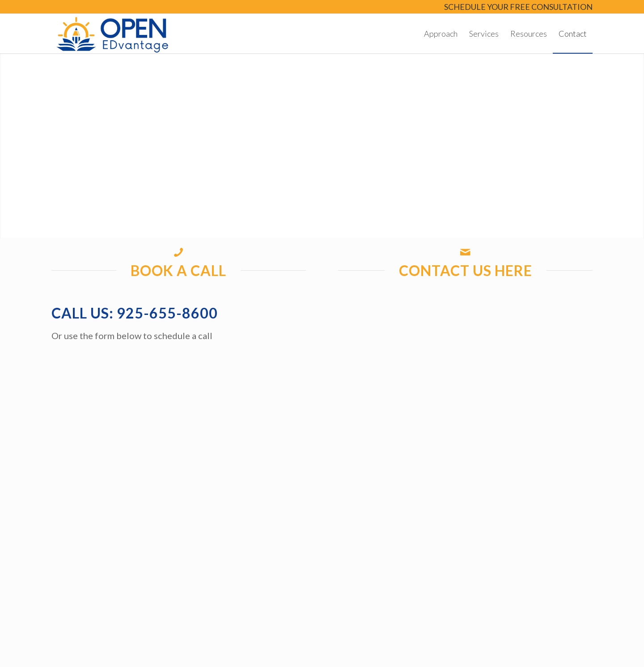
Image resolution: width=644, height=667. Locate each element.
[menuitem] (516, 7)
